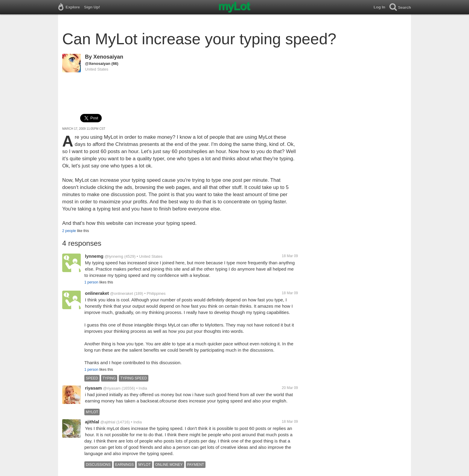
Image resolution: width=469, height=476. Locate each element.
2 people (69, 231)
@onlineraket (122, 293)
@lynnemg (114, 256)
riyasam (93, 388)
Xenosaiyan (108, 57)
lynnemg (94, 256)
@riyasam (112, 388)
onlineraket (97, 293)
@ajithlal (108, 422)
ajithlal (92, 422)
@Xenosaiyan (98, 64)
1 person (91, 282)
